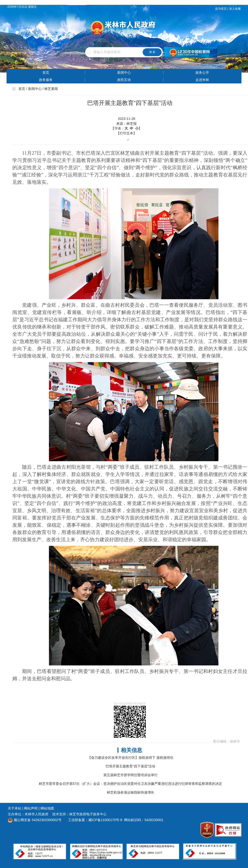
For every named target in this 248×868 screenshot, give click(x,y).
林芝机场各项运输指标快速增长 (131, 792)
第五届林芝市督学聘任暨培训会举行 (131, 775)
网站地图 (47, 808)
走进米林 (202, 80)
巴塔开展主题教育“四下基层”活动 (130, 766)
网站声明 (31, 808)
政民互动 (124, 80)
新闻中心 (124, 73)
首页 (46, 73)
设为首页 (221, 9)
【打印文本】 (126, 133)
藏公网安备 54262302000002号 (35, 820)
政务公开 (202, 73)
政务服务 (46, 80)
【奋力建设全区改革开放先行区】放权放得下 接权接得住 (131, 758)
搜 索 (152, 52)
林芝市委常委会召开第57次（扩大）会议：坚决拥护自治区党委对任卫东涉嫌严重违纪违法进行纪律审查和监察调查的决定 (131, 784)
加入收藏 (235, 9)
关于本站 (15, 808)
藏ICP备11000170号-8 (105, 820)
